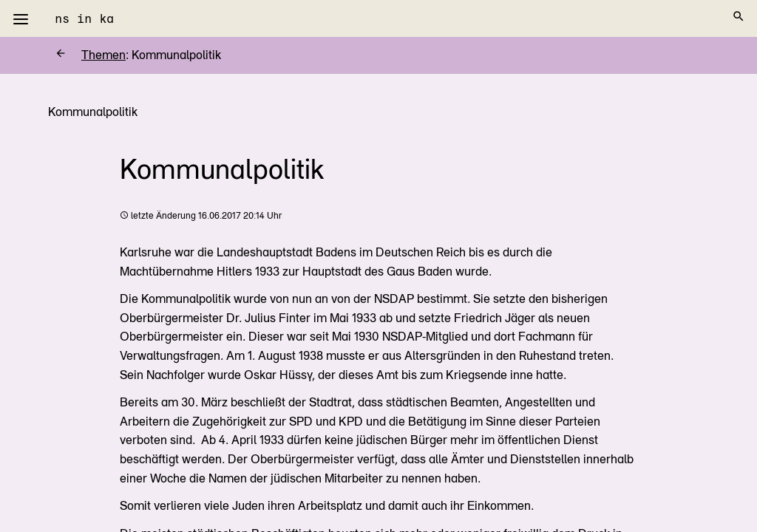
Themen (90, 55)
